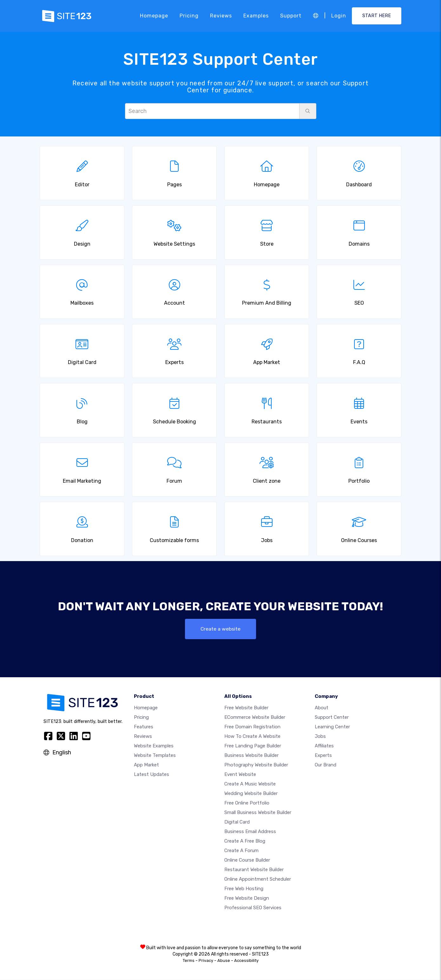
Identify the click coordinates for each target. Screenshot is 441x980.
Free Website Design (247, 898)
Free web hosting (244, 889)
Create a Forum (241, 851)
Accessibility (246, 961)
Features (144, 727)
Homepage (154, 16)
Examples (256, 16)
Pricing (189, 16)
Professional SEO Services (253, 908)
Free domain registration (252, 727)
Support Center (332, 718)
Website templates (155, 756)
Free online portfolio (247, 803)
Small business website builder (258, 813)
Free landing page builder (253, 746)
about (322, 708)
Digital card (237, 822)
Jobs (320, 737)
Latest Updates (151, 775)
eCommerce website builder (255, 718)
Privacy (206, 961)
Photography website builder (256, 765)
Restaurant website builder (254, 870)
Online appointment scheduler (258, 879)
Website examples (154, 746)
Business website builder (251, 756)
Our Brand (326, 765)
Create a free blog (245, 841)
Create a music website (250, 784)
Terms (189, 961)
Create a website (221, 629)
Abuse (224, 961)
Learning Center (332, 727)
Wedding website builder (251, 794)
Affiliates (324, 746)
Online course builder (247, 860)
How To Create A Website (252, 737)
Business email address (250, 832)
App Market (146, 765)
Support (291, 16)
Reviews (221, 16)
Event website (240, 775)
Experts (323, 756)
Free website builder (246, 708)
